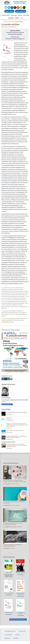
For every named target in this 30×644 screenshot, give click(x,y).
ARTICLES (14, 15)
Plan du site (22, 631)
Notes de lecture (11, 22)
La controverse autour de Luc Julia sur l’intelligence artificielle (13, 524)
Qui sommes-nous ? (10, 631)
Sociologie (12, 548)
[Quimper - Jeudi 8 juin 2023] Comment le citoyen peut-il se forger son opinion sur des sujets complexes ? (17, 425)
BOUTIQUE (26, 15)
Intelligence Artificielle (17, 527)
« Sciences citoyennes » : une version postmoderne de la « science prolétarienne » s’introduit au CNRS (17, 445)
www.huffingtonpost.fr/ (7, 322)
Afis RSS (16, 638)
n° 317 (11, 330)
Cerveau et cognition (15, 505)
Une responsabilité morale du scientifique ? (17, 412)
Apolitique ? (9, 418)
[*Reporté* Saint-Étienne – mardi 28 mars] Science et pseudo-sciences (17, 437)
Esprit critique (9, 573)
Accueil (5, 22)
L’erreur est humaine (9, 593)
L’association (5, 15)
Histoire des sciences (15, 484)
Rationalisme (6, 409)
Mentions (7, 638)
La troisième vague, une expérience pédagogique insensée (12, 545)
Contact (18, 635)
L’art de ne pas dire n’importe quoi (21, 594)
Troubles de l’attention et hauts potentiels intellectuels (14, 502)
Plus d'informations (6, 404)
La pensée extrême (9, 612)
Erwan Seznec (6, 398)
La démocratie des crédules (21, 613)
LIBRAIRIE (11, 18)
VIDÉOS (17, 18)
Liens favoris (8, 635)
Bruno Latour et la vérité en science (15, 430)
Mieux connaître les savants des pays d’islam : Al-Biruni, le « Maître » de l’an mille (15, 481)
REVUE (20, 15)
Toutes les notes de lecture (17, 619)
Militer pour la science (21, 573)
